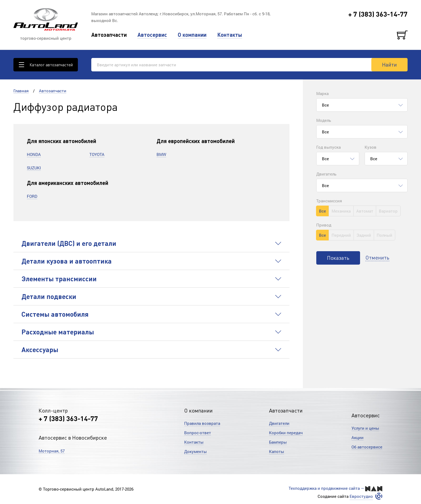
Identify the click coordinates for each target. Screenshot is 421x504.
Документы (195, 451)
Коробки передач (286, 433)
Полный (384, 235)
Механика (341, 211)
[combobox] (362, 105)
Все (322, 211)
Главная (21, 91)
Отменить (377, 257)
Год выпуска (329, 147)
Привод (324, 225)
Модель (324, 120)
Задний (364, 235)
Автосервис (152, 35)
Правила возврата (202, 423)
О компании (192, 35)
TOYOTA (97, 154)
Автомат (365, 211)
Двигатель (326, 174)
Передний (341, 235)
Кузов (371, 147)
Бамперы (278, 442)
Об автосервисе (367, 447)
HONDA (34, 154)
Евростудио (361, 496)
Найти (389, 64)
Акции (358, 437)
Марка (322, 93)
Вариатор (388, 211)
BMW (161, 154)
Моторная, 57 (52, 451)
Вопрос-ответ (198, 433)
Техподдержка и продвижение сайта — (335, 488)
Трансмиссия (329, 201)
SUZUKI (34, 168)
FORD (32, 196)
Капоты (277, 451)
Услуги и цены (365, 428)
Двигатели (279, 423)
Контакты (230, 35)
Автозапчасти (109, 35)
